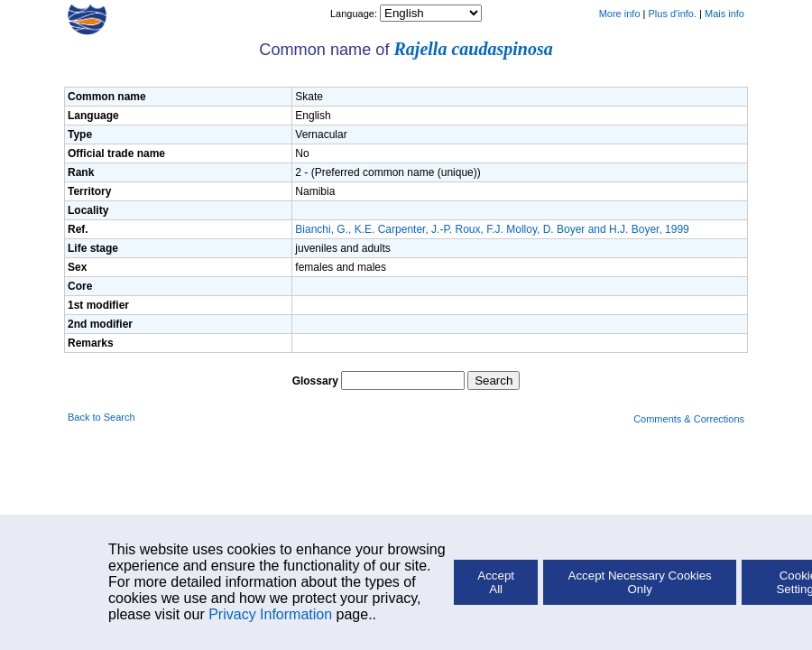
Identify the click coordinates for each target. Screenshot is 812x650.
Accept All (496, 582)
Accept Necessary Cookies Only (640, 582)
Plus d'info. (673, 14)
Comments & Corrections (689, 419)
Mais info (724, 14)
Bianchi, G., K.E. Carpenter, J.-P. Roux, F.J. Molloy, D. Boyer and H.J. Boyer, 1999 (492, 229)
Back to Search (101, 417)
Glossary (315, 381)
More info (620, 14)
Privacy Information (270, 614)
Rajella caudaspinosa (474, 49)
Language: (355, 14)
